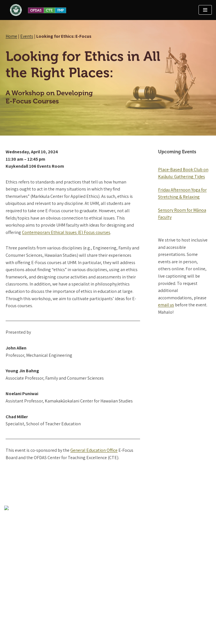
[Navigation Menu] (205, 10)
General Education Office (94, 450)
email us (166, 305)
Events (27, 36)
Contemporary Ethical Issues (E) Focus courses (66, 232)
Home (11, 36)
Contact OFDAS (19, 608)
